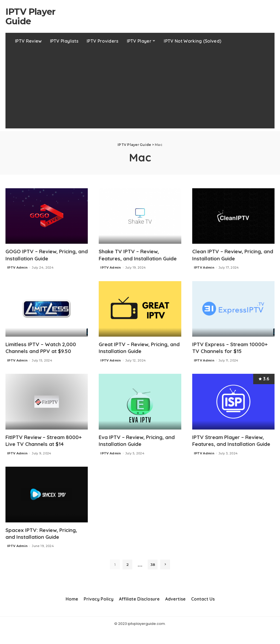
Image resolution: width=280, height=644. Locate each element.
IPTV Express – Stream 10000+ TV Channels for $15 (232, 354)
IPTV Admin (17, 267)
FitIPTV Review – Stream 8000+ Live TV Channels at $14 (46, 447)
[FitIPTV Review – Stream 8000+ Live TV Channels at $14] (47, 408)
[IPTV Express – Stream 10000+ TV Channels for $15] (233, 316)
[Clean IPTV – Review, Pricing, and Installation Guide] (233, 216)
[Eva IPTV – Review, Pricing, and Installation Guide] (140, 408)
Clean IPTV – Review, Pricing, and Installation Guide (231, 255)
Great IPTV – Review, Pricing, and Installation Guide (137, 354)
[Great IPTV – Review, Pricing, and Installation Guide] (140, 316)
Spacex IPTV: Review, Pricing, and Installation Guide (44, 546)
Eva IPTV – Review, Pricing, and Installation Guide (134, 447)
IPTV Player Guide (30, 16)
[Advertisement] (140, 90)
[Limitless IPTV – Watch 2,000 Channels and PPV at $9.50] (47, 316)
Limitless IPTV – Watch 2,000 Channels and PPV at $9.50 (44, 354)
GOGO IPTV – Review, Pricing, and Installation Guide (44, 255)
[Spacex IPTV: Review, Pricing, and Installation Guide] (47, 508)
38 (153, 578)
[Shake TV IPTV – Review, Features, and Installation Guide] (140, 216)
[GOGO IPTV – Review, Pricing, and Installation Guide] (47, 216)
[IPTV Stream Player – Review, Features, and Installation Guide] (233, 408)
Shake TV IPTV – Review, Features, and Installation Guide (133, 258)
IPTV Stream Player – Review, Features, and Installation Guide (231, 450)
